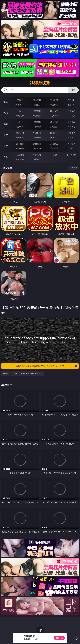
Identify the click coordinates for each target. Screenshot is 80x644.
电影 (6, 124)
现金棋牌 (54, 105)
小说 (6, 146)
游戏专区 (71, 100)
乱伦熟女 (54, 127)
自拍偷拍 (37, 111)
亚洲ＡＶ (20, 111)
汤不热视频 (71, 155)
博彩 (6, 102)
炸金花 (37, 105)
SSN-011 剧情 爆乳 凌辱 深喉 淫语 (28, 373)
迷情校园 (20, 148)
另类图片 (71, 137)
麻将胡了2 (20, 105)
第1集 (6, 373)
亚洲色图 (37, 133)
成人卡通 (54, 122)
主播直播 (54, 116)
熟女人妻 (20, 116)
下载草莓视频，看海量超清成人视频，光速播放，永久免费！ (46, 366)
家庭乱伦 (37, 144)
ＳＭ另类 (71, 116)
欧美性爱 (71, 122)
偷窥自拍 (20, 133)
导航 (6, 157)
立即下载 (59, 638)
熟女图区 (54, 137)
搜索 (73, 90)
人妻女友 (54, 144)
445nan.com (40, 83)
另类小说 (37, 148)
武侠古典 (71, 144)
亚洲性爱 (20, 122)
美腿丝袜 (20, 137)
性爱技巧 (71, 148)
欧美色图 (54, 133)
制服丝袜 (20, 127)
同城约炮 (20, 155)
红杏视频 (20, 159)
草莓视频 (54, 155)
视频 (6, 113)
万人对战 (54, 100)
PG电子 (20, 100)
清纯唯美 (37, 137)
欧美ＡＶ (54, 111)
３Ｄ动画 (71, 111)
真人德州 (37, 100)
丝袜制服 (37, 116)
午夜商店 (37, 155)
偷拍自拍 (37, 122)
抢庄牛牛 (71, 105)
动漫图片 (71, 133)
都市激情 (20, 144)
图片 (6, 135)
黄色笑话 (54, 148)
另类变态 (71, 127)
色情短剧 (37, 159)
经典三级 (37, 127)
